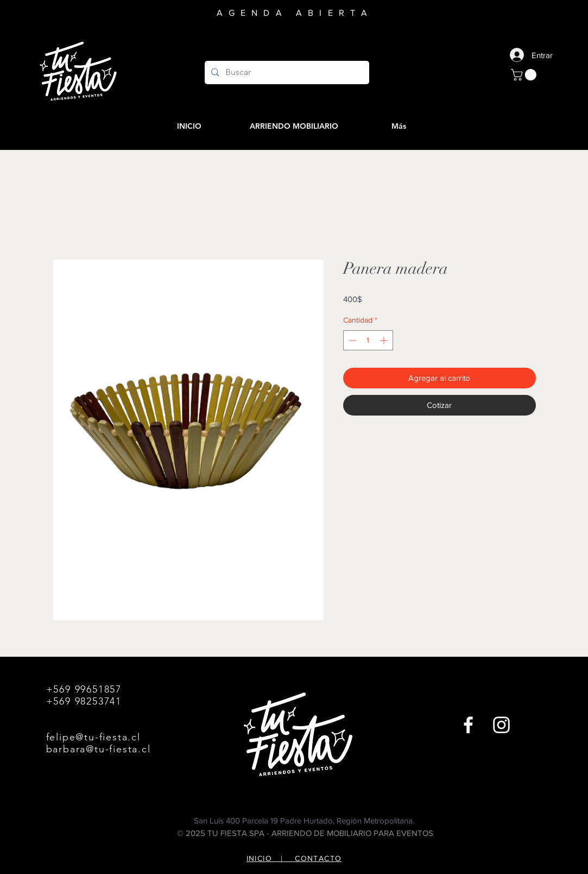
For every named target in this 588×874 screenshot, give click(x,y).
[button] (525, 75)
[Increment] (385, 340)
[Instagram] (501, 725)
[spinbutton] (368, 340)
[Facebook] (468, 725)
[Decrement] (352, 340)
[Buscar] (286, 73)
